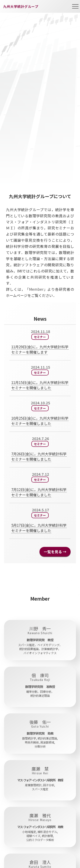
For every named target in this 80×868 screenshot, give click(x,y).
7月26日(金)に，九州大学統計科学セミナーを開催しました (39, 456)
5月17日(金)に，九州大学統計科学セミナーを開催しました (39, 528)
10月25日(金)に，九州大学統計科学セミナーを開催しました (40, 421)
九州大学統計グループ (21, 6)
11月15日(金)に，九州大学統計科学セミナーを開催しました (40, 385)
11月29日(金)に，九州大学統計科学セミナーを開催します (40, 349)
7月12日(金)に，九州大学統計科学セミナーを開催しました (39, 492)
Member (36, 289)
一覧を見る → (55, 552)
